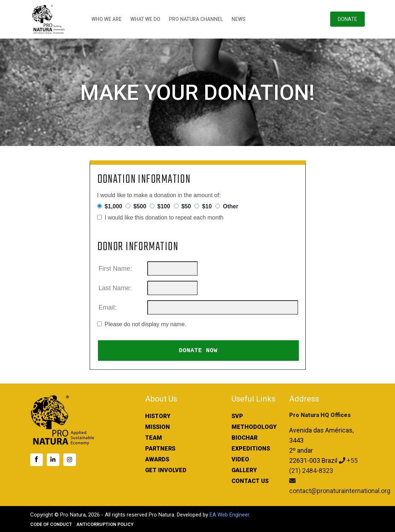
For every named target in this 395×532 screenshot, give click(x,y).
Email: (109, 307)
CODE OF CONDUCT (51, 524)
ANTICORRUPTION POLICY (105, 524)
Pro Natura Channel (196, 19)
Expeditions (251, 449)
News (239, 19)
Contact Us (250, 481)
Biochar (244, 438)
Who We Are (107, 19)
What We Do (145, 19)
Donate (347, 19)
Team (154, 438)
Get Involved (166, 470)
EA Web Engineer (229, 515)
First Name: (116, 269)
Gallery (244, 470)
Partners (160, 449)
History (158, 416)
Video (240, 459)
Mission (158, 427)
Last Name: (116, 288)
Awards (157, 459)
